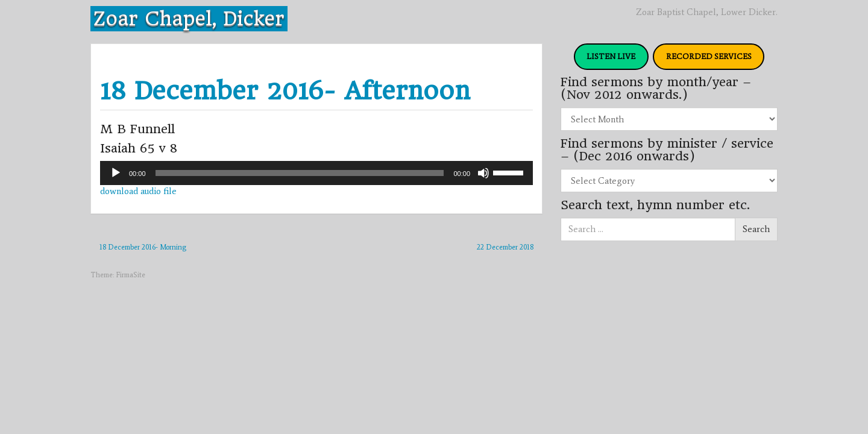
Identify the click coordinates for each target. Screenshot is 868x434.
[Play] (116, 173)
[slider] (300, 173)
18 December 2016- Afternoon (285, 91)
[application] (316, 173)
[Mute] (483, 173)
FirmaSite (131, 275)
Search (756, 229)
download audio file (138, 191)
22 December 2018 (505, 247)
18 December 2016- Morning (143, 247)
